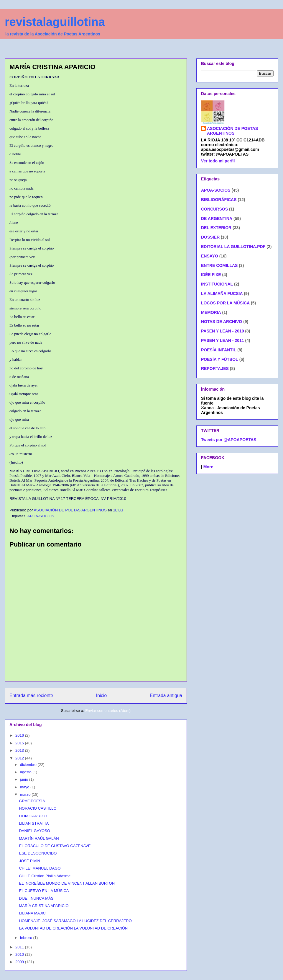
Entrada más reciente (31, 696)
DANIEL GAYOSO (34, 831)
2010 (20, 954)
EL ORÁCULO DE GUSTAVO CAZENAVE (55, 846)
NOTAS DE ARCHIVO (222, 322)
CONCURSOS (214, 209)
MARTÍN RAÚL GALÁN (39, 838)
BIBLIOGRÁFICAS (219, 200)
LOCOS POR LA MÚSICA (225, 303)
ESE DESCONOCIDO (38, 853)
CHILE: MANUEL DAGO (40, 868)
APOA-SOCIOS (41, 516)
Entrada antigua (166, 696)
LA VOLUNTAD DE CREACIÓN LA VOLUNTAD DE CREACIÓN (73, 928)
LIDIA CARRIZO (33, 816)
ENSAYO (210, 256)
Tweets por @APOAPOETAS (229, 440)
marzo (26, 794)
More (208, 467)
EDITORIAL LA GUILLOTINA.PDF (233, 247)
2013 (20, 750)
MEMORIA (211, 312)
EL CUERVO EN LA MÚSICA (44, 891)
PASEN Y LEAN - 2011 (223, 340)
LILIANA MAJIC (32, 913)
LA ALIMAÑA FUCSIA (222, 293)
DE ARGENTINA (217, 218)
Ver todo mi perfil (218, 161)
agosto (26, 772)
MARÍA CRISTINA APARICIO (44, 906)
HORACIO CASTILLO (38, 808)
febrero (27, 938)
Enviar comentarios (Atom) (108, 711)
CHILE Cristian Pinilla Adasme (45, 876)
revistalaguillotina (55, 22)
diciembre (29, 765)
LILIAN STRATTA (34, 823)
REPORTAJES (215, 368)
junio (25, 779)
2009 (20, 962)
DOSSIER (210, 237)
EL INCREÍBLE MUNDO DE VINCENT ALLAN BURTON (67, 883)
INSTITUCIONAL (217, 284)
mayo (25, 787)
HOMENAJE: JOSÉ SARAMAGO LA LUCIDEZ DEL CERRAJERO (75, 921)
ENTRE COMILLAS (219, 265)
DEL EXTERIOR (216, 228)
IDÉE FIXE (211, 275)
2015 (20, 743)
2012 (20, 758)
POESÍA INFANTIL (219, 350)
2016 (20, 735)
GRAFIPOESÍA (32, 801)
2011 (20, 947)
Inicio (101, 696)
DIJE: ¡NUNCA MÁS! (37, 898)
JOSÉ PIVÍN (29, 861)
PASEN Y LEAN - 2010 (223, 331)
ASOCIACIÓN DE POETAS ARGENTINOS (232, 131)
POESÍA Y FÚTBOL (220, 359)
